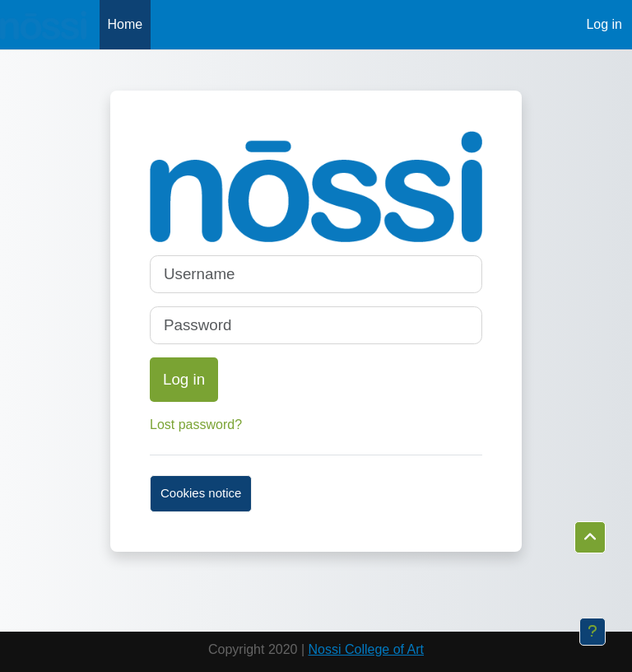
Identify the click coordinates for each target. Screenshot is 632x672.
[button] (590, 538)
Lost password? (196, 425)
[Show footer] (592, 632)
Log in (604, 24)
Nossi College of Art (367, 649)
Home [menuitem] (125, 24)
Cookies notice (201, 493)
